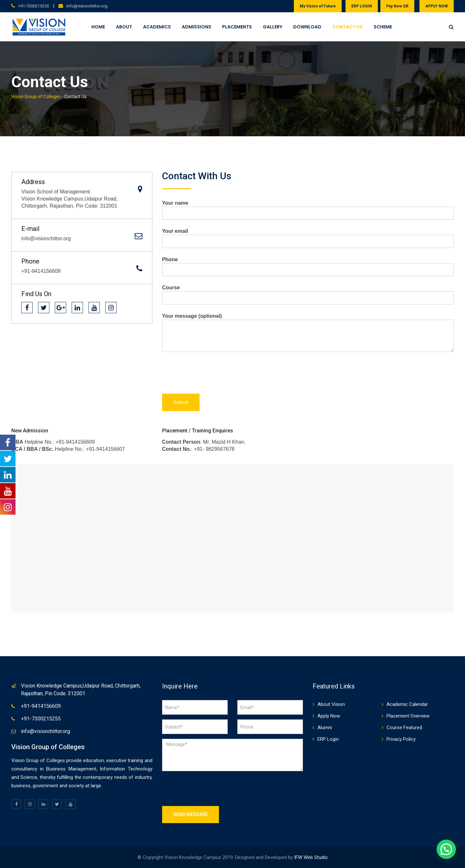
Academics (157, 27)
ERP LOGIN (362, 6)
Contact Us (347, 27)
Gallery (273, 27)
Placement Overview (408, 716)
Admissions (196, 27)
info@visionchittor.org (87, 6)
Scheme (383, 27)
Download (307, 27)
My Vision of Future (318, 6)
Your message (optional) (308, 333)
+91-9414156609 (41, 706)
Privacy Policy (401, 739)
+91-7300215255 (33, 6)
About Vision (331, 704)
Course (308, 293)
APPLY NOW (437, 6)
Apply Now (329, 716)
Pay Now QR (397, 6)
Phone (308, 264)
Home (98, 27)
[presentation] (211, 375)
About (124, 27)
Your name (308, 208)
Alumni (325, 728)
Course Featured (404, 728)
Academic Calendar (407, 704)
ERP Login (328, 739)
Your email (308, 236)
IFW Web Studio (311, 857)
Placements (237, 27)
